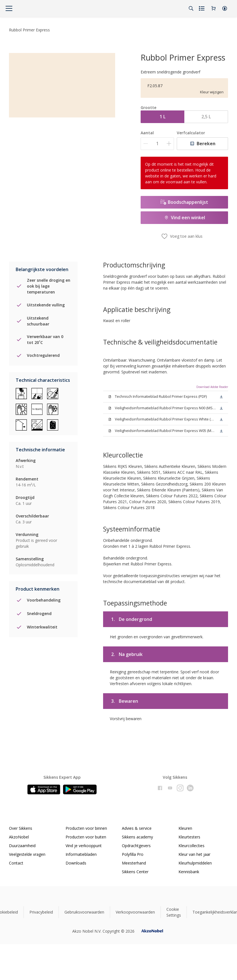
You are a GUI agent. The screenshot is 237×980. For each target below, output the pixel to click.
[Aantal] (157, 144)
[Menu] (9, 8)
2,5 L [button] (206, 117)
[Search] (191, 8)
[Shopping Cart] (213, 8)
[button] (225, 8)
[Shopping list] (202, 8)
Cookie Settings (174, 912)
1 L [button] (163, 117)
